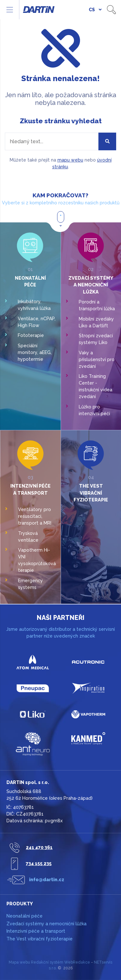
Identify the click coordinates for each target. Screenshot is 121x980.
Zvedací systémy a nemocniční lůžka (91, 285)
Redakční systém (47, 962)
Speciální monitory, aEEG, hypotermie (35, 352)
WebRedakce (77, 962)
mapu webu (70, 160)
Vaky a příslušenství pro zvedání (97, 359)
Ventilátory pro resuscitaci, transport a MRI (35, 516)
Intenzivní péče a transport (36, 931)
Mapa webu (19, 962)
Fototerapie (31, 335)
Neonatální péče (25, 916)
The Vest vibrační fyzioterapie (91, 493)
